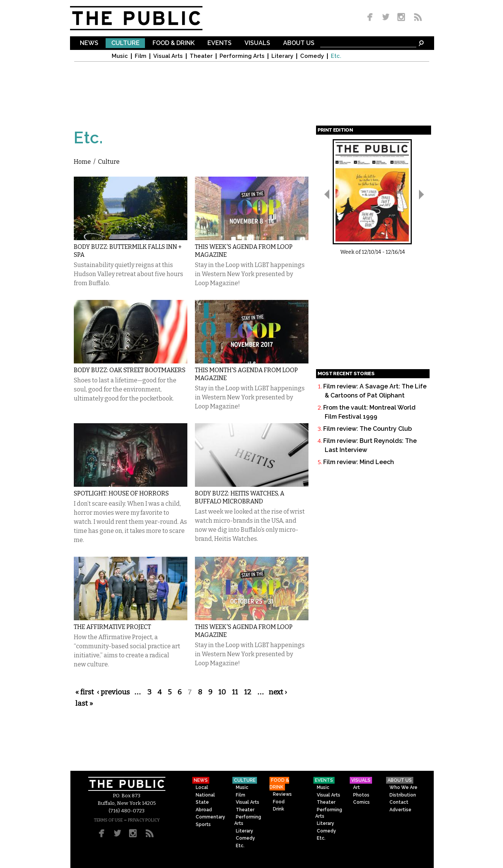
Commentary (210, 817)
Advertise (400, 810)
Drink (279, 809)
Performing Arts (242, 56)
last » (84, 703)
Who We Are (403, 787)
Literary (282, 56)
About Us (299, 43)
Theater (201, 56)
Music (120, 56)
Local (202, 787)
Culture (125, 43)
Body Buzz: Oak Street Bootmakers (130, 370)
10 (222, 692)
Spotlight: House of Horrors (121, 493)
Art (357, 787)
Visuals (257, 43)
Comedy (312, 56)
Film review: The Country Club (368, 429)
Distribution (403, 795)
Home (82, 162)
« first (85, 692)
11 (235, 692)
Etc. (336, 56)
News (89, 43)
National (205, 795)
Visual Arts (168, 56)
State (202, 802)
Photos (361, 795)
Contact (399, 802)
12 (248, 692)
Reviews (282, 794)
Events (220, 43)
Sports (203, 825)
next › (278, 692)
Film (141, 56)
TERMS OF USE (108, 820)
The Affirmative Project (112, 627)
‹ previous (113, 692)
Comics (361, 802)
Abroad (204, 810)
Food (279, 802)
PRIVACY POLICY (144, 820)
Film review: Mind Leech (359, 462)
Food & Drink (174, 43)
